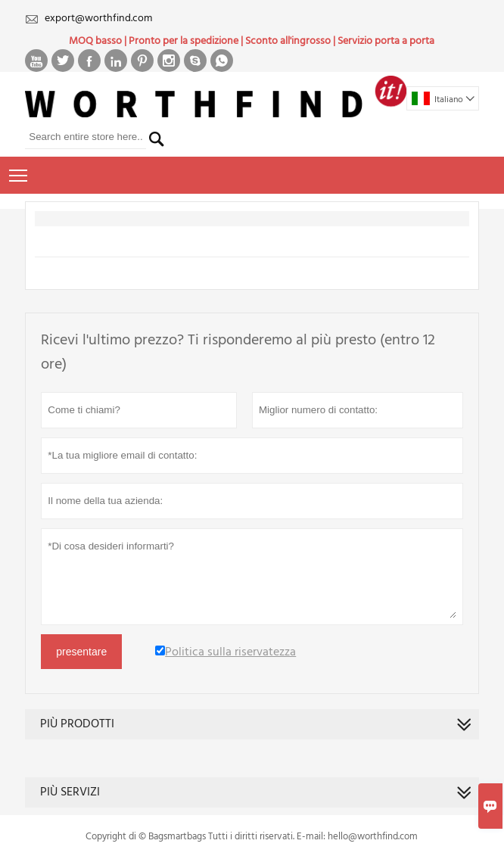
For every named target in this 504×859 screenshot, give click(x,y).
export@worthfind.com (98, 19)
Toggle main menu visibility (19, 174)
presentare (81, 652)
